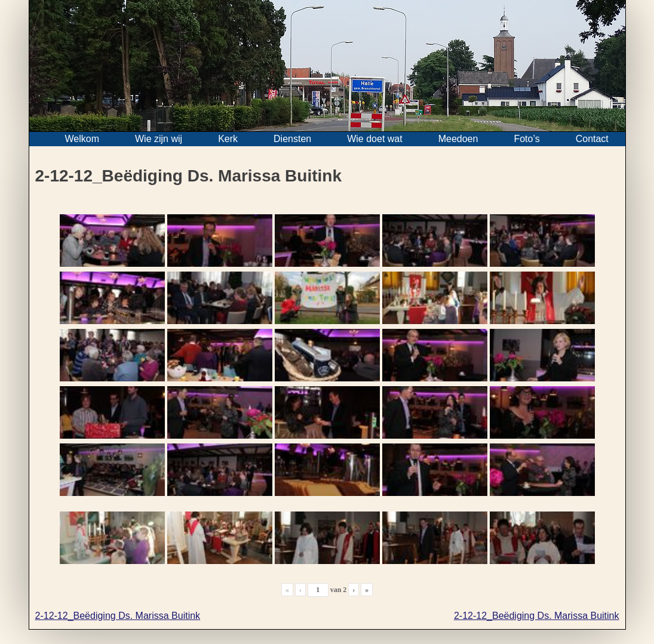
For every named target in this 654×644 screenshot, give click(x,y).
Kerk (228, 139)
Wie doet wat (374, 139)
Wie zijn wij (159, 139)
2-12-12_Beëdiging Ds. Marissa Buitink (118, 616)
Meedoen (458, 139)
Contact (592, 139)
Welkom (82, 139)
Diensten (292, 139)
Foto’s (526, 139)
